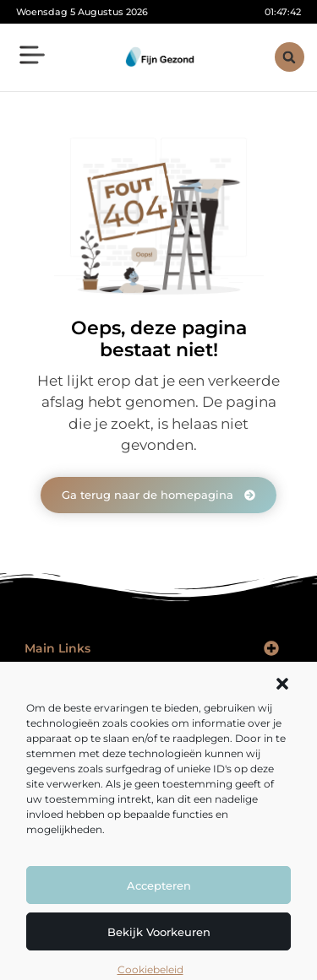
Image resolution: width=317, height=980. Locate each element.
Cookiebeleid (150, 969)
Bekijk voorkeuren (159, 932)
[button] (282, 684)
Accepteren (159, 885)
